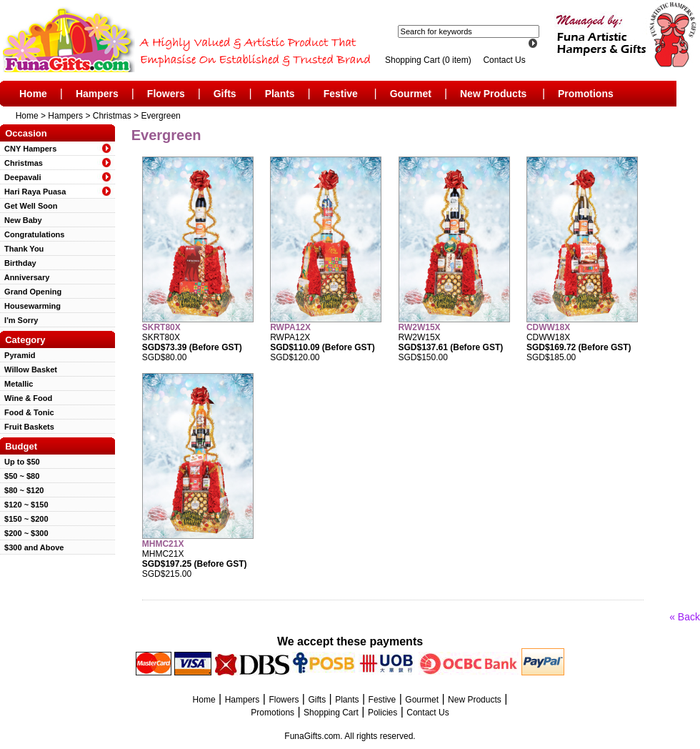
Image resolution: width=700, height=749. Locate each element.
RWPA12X (290, 327)
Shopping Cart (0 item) (429, 60)
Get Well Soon (29, 206)
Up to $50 (20, 462)
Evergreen (160, 116)
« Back (685, 617)
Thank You (22, 249)
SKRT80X (161, 327)
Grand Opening (31, 292)
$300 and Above (32, 547)
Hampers (97, 94)
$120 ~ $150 (24, 505)
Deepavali (20, 177)
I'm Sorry (19, 320)
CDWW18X (548, 327)
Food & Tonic (27, 412)
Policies (382, 713)
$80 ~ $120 (22, 490)
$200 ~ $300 (24, 533)
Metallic (16, 384)
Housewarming (30, 306)
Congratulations (32, 234)
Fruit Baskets (27, 427)
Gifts (225, 94)
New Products (493, 94)
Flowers (166, 94)
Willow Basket (29, 369)
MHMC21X (163, 544)
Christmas (112, 116)
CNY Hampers (28, 149)
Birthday (18, 263)
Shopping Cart (331, 713)
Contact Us (504, 60)
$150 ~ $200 (24, 519)
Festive (341, 94)
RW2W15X (420, 327)
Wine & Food (26, 398)
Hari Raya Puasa (33, 192)
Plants (280, 94)
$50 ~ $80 (20, 476)
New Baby (21, 220)
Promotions (586, 94)
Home (33, 94)
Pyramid (18, 355)
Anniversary (25, 277)
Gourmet (411, 94)
